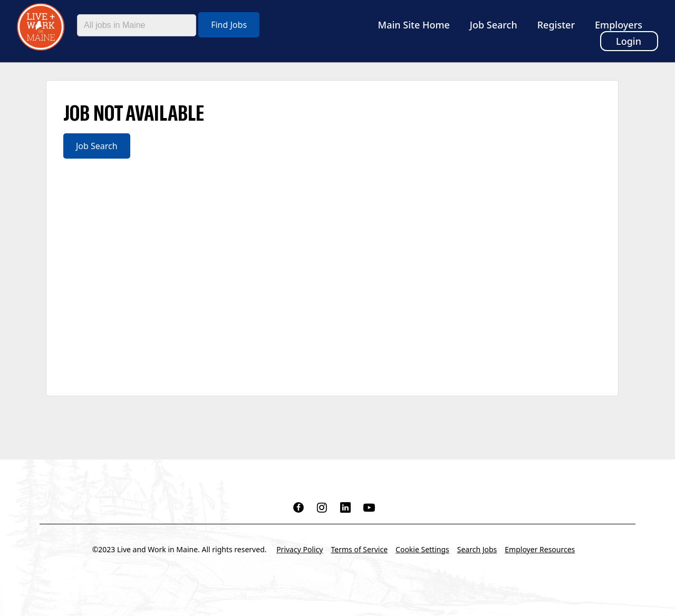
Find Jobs (229, 25)
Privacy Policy (300, 549)
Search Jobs (477, 549)
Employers (619, 25)
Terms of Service (360, 549)
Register (556, 25)
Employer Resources (540, 549)
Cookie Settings (422, 549)
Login (629, 41)
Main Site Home (414, 25)
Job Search (494, 25)
